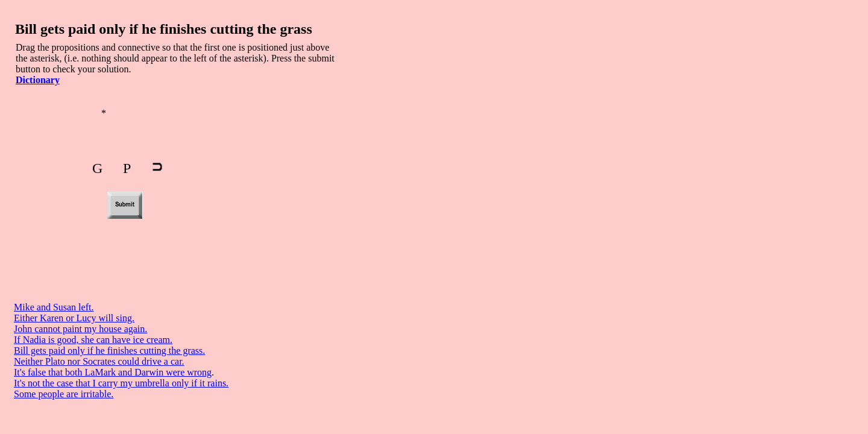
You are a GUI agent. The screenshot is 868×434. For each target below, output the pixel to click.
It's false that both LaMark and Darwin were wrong (113, 372)
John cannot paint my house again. (80, 329)
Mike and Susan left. (54, 307)
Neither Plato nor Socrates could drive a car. (99, 361)
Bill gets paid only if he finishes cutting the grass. (109, 351)
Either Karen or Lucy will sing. (74, 318)
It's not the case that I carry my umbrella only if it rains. (121, 383)
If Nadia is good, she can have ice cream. (93, 340)
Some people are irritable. (64, 394)
